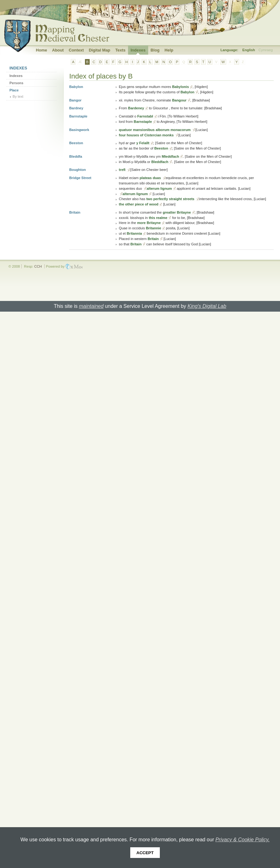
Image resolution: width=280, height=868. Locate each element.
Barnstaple (78, 116)
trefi (123, 170)
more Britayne (149, 223)
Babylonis (180, 87)
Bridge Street (80, 178)
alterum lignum (159, 188)
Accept (145, 853)
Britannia (134, 233)
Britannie (154, 228)
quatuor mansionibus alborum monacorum (155, 130)
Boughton (78, 170)
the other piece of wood (139, 204)
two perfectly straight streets (171, 199)
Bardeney (136, 108)
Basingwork (79, 130)
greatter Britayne (177, 212)
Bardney (76, 108)
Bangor (75, 100)
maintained (91, 306)
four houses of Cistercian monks (147, 135)
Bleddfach (160, 162)
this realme (158, 218)
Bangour (179, 100)
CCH (38, 266)
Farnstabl (145, 116)
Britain (75, 212)
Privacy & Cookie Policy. (243, 840)
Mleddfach (170, 156)
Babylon (76, 87)
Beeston (76, 143)
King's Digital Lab (207, 306)
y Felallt (143, 143)
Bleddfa (76, 156)
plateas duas (151, 178)
